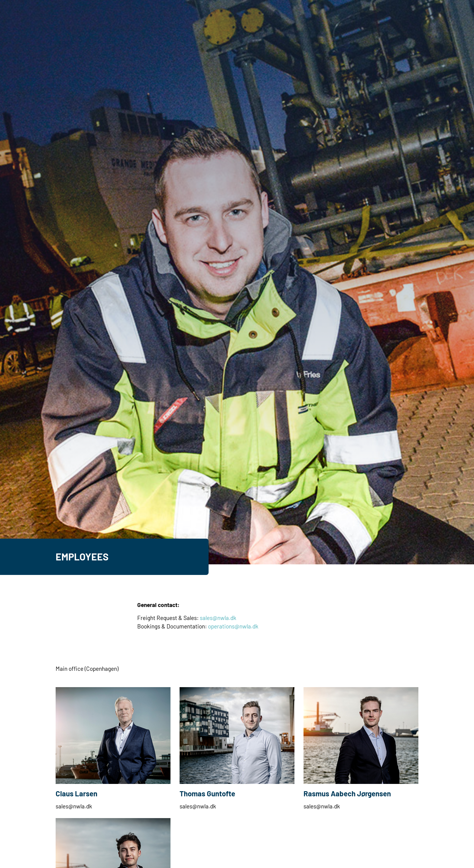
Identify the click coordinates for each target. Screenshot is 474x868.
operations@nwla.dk (233, 626)
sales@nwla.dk (218, 618)
